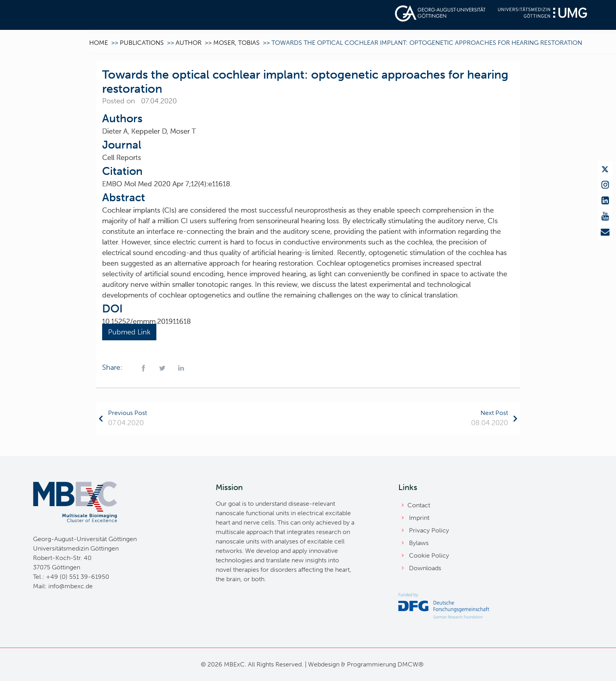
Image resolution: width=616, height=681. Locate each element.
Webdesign (324, 664)
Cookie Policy (429, 555)
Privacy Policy (429, 530)
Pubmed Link (129, 332)
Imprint (419, 518)
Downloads (425, 568)
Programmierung (371, 664)
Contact (419, 505)
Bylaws (419, 543)
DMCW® (411, 664)
